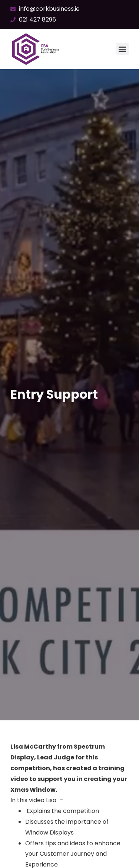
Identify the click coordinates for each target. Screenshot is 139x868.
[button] (123, 49)
